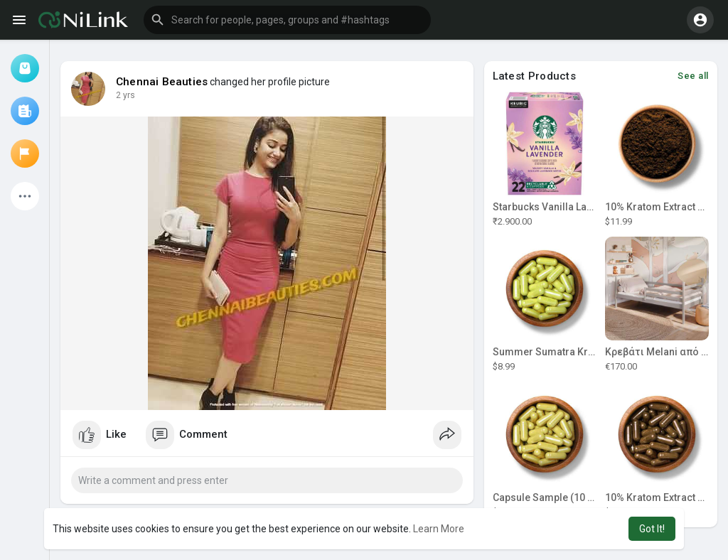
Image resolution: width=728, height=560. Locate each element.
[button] (287, 20)
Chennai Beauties (162, 82)
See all (693, 76)
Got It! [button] (652, 529)
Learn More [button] (439, 529)
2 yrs (125, 95)
